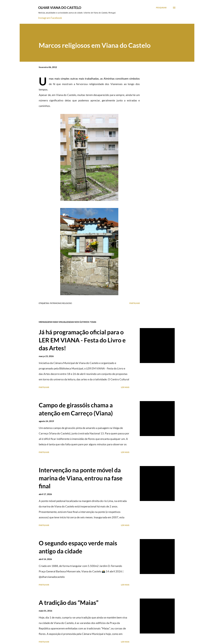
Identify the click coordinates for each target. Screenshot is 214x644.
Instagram (44, 18)
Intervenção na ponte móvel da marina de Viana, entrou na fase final (81, 478)
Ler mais (125, 387)
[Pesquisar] (161, 8)
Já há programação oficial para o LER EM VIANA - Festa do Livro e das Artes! (82, 340)
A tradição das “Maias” (69, 603)
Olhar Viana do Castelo (60, 8)
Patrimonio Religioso (61, 303)
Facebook (56, 18)
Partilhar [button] (135, 303)
